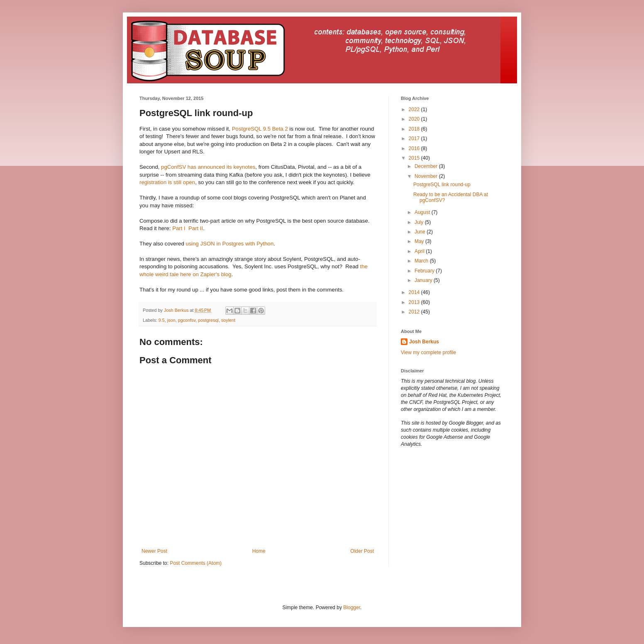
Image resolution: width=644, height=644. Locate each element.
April (420, 251)
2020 (415, 119)
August (423, 212)
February (425, 271)
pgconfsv (187, 320)
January (424, 280)
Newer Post (154, 551)
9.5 (162, 320)
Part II (196, 228)
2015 (415, 158)
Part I (179, 228)
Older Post (362, 551)
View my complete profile (428, 352)
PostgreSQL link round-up (442, 185)
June (421, 232)
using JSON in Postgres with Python (229, 244)
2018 (415, 129)
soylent (228, 320)
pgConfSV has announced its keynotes (208, 167)
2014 (415, 292)
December (427, 166)
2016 (415, 148)
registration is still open (167, 182)
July (420, 222)
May (420, 241)
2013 (415, 302)
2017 (415, 139)
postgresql (208, 320)
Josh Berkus (424, 342)
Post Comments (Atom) (196, 563)
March (422, 261)
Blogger (352, 608)
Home (259, 551)
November (427, 176)
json (171, 320)
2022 (415, 109)
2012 (415, 312)
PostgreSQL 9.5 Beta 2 (260, 129)
